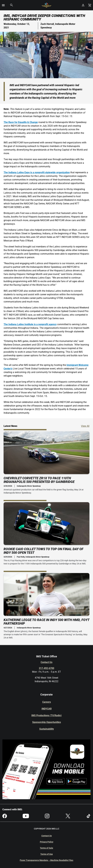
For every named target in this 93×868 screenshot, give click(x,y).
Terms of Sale (46, 848)
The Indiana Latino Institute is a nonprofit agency (30, 324)
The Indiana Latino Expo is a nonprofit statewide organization (37, 172)
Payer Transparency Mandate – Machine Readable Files (46, 860)
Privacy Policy (47, 842)
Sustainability (47, 729)
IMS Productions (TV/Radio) (46, 715)
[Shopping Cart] (90, 5)
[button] (3, 5)
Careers (47, 702)
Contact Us (46, 662)
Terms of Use (47, 854)
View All (85, 426)
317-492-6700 (46, 668)
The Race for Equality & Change (21, 122)
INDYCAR (47, 709)
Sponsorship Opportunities (47, 722)
